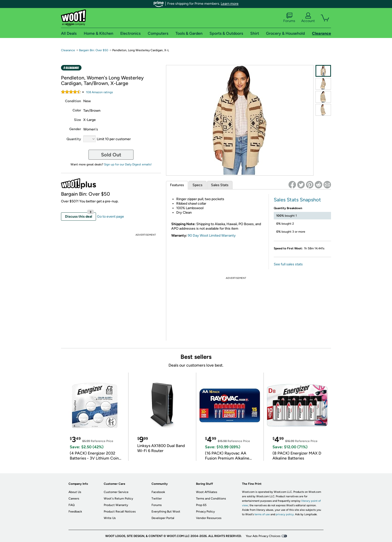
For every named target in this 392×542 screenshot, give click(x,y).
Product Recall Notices (120, 512)
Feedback (75, 512)
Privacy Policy (205, 512)
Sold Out (111, 155)
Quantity (74, 139)
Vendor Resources (209, 518)
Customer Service (116, 492)
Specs (197, 185)
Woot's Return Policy (118, 499)
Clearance (68, 50)
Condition (73, 101)
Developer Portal (163, 518)
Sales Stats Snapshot (297, 200)
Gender (75, 129)
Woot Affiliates (207, 492)
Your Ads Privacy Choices (263, 536)
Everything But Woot (166, 512)
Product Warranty (116, 505)
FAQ (71, 505)
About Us (75, 492)
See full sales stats (288, 264)
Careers (74, 499)
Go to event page (110, 217)
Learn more (230, 4)
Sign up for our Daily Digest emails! (128, 164)
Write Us (110, 518)
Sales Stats (220, 185)
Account (308, 18)
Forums (289, 18)
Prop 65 (201, 505)
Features (177, 185)
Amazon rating (99, 92)
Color (77, 110)
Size (77, 120)
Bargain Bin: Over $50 (94, 50)
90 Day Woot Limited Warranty (212, 236)
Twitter (157, 499)
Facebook (158, 492)
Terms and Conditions (211, 499)
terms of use (262, 514)
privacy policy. (285, 514)
